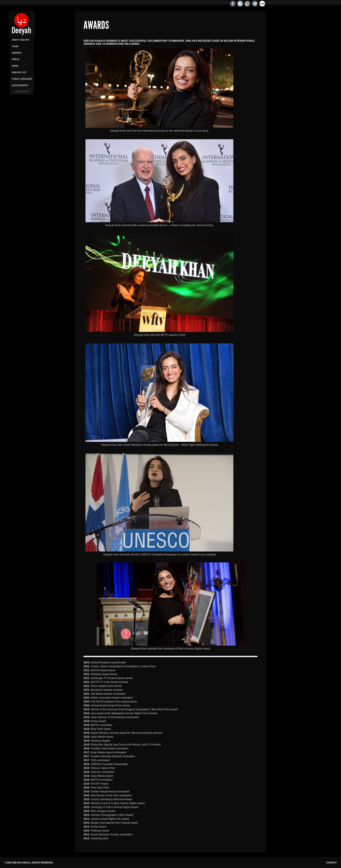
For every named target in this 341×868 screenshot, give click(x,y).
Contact (331, 863)
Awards (17, 53)
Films (15, 46)
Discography (20, 85)
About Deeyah (21, 40)
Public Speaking (22, 79)
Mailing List (19, 72)
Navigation (22, 92)
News (15, 66)
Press (16, 59)
